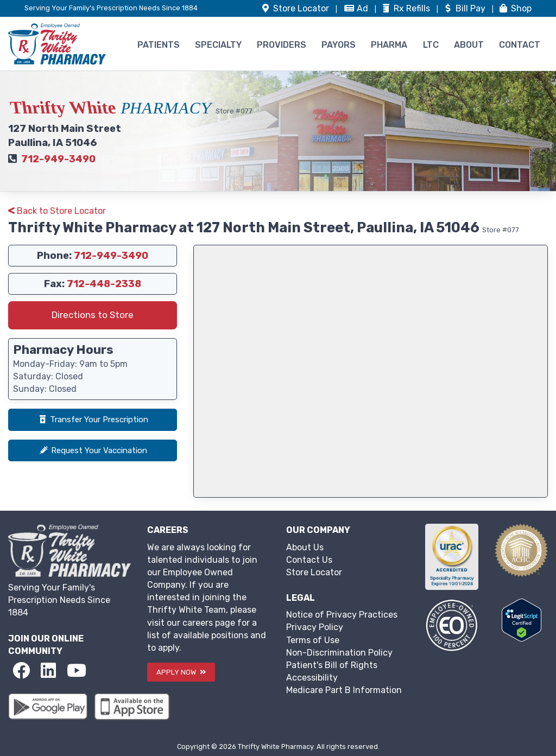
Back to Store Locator (57, 211)
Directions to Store (93, 315)
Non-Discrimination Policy (339, 653)
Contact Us (309, 560)
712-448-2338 (104, 284)
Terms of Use (313, 640)
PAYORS (339, 45)
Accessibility (312, 678)
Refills (406, 8)
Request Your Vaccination (93, 450)
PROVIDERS (282, 45)
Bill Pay (465, 8)
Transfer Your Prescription (93, 420)
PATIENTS (159, 45)
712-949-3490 (58, 159)
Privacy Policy (315, 627)
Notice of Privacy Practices (342, 615)
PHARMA (389, 45)
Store (296, 8)
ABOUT (469, 45)
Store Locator (314, 572)
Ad (357, 8)
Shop (515, 8)
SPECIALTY (218, 45)
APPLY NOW (181, 672)
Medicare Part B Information (344, 690)
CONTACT (520, 45)
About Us (305, 547)
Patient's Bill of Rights (332, 665)
